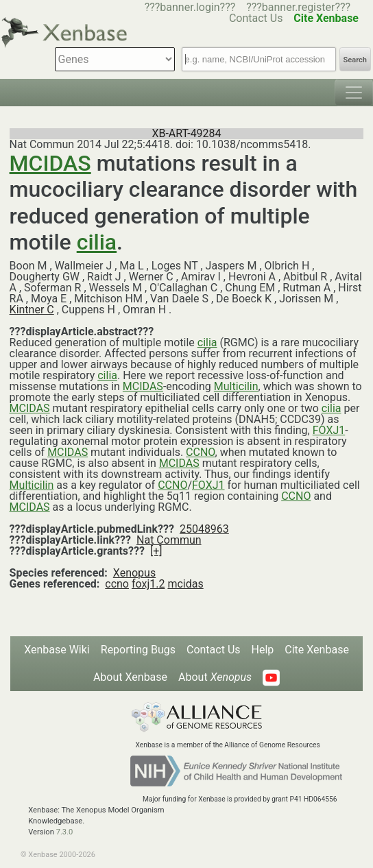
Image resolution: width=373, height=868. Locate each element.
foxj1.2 (148, 584)
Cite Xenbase (317, 650)
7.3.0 (65, 832)
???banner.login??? (190, 7)
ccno (117, 584)
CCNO (200, 452)
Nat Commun (169, 540)
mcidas (185, 584)
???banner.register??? (298, 7)
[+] (156, 551)
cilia (97, 242)
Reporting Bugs (138, 650)
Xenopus (134, 573)
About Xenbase (130, 677)
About (215, 677)
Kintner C (32, 310)
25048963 (204, 529)
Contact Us (214, 650)
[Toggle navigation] (354, 93)
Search (355, 60)
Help (263, 650)
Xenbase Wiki (57, 650)
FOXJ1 (329, 430)
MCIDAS (50, 163)
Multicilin (236, 386)
